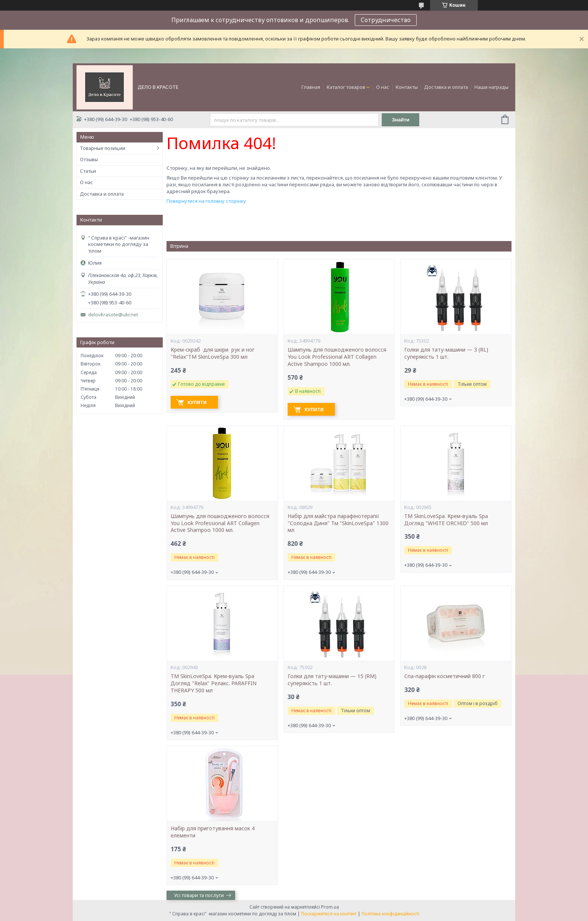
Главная (311, 87)
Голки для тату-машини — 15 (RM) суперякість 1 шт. (332, 680)
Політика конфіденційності (390, 914)
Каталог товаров (346, 87)
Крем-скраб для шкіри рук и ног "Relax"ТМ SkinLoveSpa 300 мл (213, 353)
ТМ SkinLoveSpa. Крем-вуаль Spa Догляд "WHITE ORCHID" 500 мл (446, 520)
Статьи (88, 171)
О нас (383, 87)
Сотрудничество (386, 20)
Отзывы (89, 159)
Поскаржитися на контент (329, 914)
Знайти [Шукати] (401, 120)
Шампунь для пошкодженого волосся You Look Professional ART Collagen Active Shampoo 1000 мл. (337, 357)
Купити (197, 402)
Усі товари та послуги (199, 895)
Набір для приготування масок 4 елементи (213, 832)
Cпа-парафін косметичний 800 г (445, 676)
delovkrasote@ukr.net (113, 315)
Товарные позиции (103, 148)
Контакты (407, 87)
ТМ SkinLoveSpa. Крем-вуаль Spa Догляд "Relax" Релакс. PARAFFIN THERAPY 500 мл (214, 683)
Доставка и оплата (446, 87)
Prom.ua (330, 907)
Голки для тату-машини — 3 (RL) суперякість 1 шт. (446, 353)
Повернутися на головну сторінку (206, 201)
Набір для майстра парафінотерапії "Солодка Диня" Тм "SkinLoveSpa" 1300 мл (338, 523)
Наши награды (491, 87)
